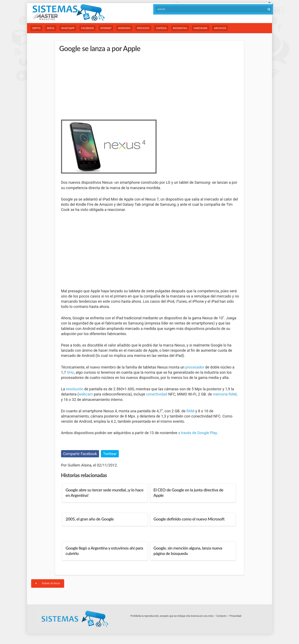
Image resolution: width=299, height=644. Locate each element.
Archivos (220, 28)
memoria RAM (225, 394)
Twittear (110, 454)
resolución (75, 389)
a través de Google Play (197, 433)
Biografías (180, 28)
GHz (70, 372)
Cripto (36, 28)
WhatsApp (68, 28)
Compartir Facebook (80, 454)
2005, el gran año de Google (90, 519)
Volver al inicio (48, 583)
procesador (195, 367)
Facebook (87, 28)
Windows (124, 28)
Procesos (143, 28)
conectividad (157, 394)
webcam (86, 394)
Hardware (200, 28)
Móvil (51, 28)
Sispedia (161, 28)
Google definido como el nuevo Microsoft (189, 519)
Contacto (221, 616)
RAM (191, 411)
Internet (106, 28)
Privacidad (235, 616)
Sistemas (69, 13)
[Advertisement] (92, 85)
